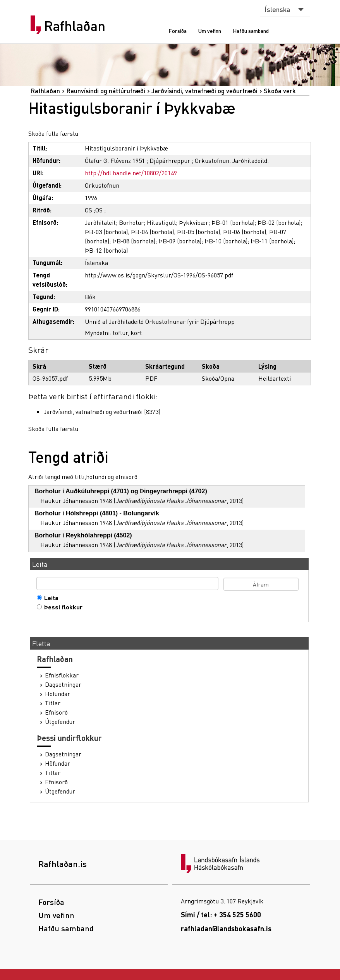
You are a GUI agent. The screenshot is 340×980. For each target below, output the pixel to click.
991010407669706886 (113, 309)
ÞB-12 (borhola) (106, 250)
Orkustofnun (102, 185)
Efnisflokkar (62, 675)
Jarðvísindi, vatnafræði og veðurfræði (204, 91)
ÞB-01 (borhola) (233, 222)
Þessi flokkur (62, 607)
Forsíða (178, 31)
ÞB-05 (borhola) (198, 232)
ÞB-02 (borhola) (279, 222)
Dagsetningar (63, 684)
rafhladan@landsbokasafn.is (226, 928)
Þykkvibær (194, 222)
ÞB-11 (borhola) (272, 241)
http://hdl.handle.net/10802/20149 (131, 173)
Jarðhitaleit (100, 222)
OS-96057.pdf (50, 378)
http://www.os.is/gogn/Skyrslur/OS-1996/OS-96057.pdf (159, 275)
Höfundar (58, 694)
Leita (50, 598)
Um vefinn (210, 31)
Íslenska (277, 9)
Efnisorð (56, 712)
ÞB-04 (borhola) (152, 232)
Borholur (131, 222)
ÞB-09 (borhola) (180, 241)
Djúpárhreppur (170, 160)
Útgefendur (60, 722)
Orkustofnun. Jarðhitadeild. (232, 160)
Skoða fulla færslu (53, 133)
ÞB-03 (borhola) (106, 232)
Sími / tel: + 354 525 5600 (221, 914)
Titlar (53, 703)
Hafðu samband (251, 31)
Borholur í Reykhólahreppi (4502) (83, 535)
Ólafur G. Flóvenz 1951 (115, 160)
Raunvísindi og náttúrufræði (106, 91)
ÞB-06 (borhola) (245, 232)
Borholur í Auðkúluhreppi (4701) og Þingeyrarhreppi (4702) (121, 491)
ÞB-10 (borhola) (226, 241)
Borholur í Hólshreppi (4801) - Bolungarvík (97, 513)
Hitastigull (161, 222)
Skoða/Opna (218, 378)
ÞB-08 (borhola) (134, 241)
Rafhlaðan (75, 26)
